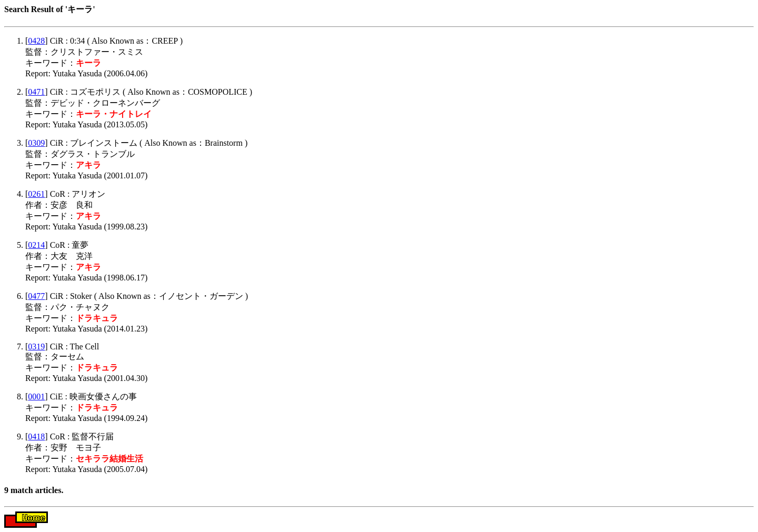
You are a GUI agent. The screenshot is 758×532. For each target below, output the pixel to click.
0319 (36, 347)
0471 (36, 92)
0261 (36, 194)
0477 (36, 296)
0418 (36, 436)
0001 (36, 397)
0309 (36, 143)
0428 (36, 41)
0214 (36, 245)
